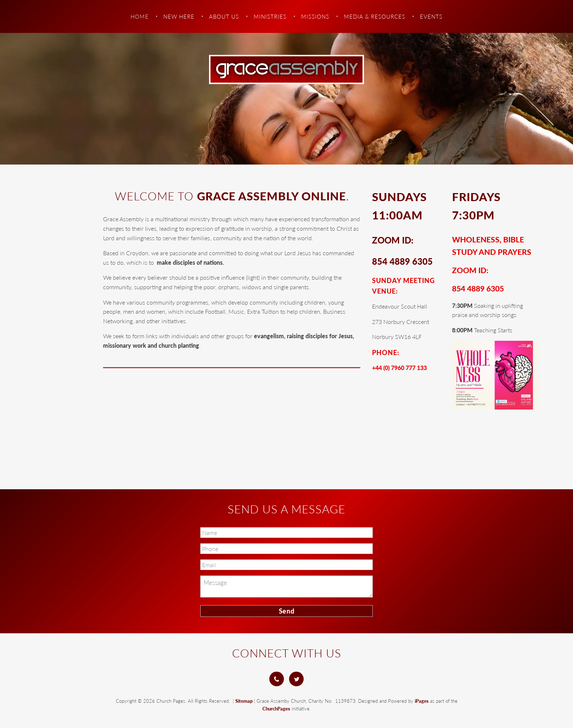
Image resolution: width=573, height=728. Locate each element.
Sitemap (244, 701)
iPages (422, 701)
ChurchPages (276, 709)
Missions (315, 16)
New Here (179, 16)
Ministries (270, 16)
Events (431, 16)
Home (140, 16)
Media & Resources (375, 16)
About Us (224, 16)
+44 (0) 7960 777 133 (399, 368)
